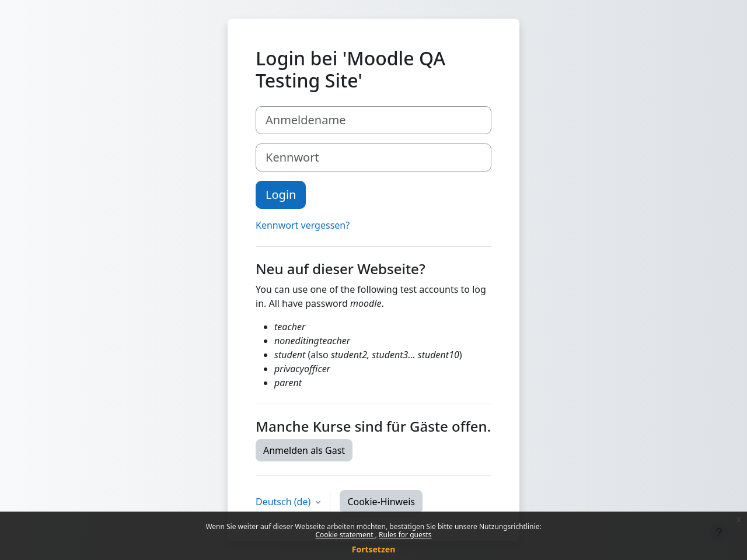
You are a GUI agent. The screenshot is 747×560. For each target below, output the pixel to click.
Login (281, 195)
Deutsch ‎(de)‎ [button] (284, 502)
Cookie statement (345, 535)
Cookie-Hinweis (381, 502)
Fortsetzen (374, 549)
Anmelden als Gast (304, 450)
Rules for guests (405, 535)
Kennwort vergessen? (303, 225)
